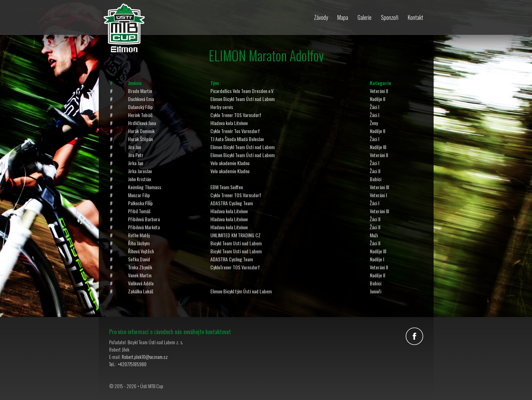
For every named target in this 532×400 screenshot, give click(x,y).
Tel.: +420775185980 (128, 364)
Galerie (365, 17)
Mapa (343, 17)
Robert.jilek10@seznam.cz (145, 357)
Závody (321, 17)
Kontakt (415, 17)
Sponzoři (390, 17)
